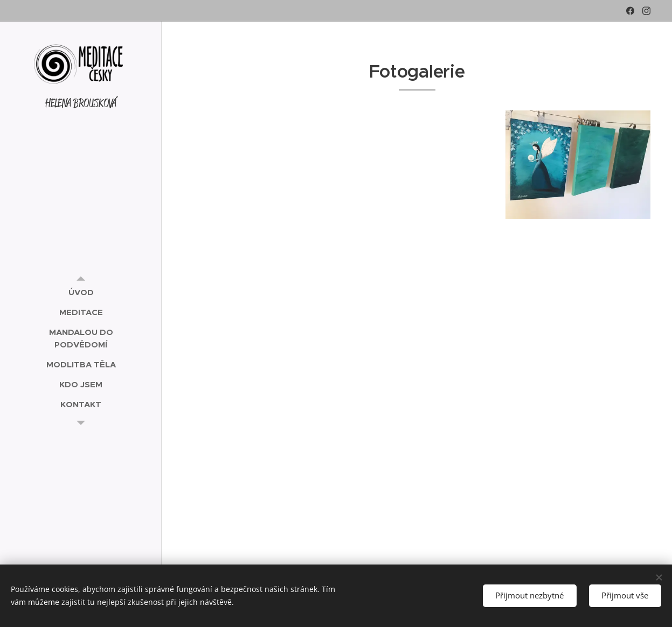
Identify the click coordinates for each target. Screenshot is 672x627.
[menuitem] (81, 292)
